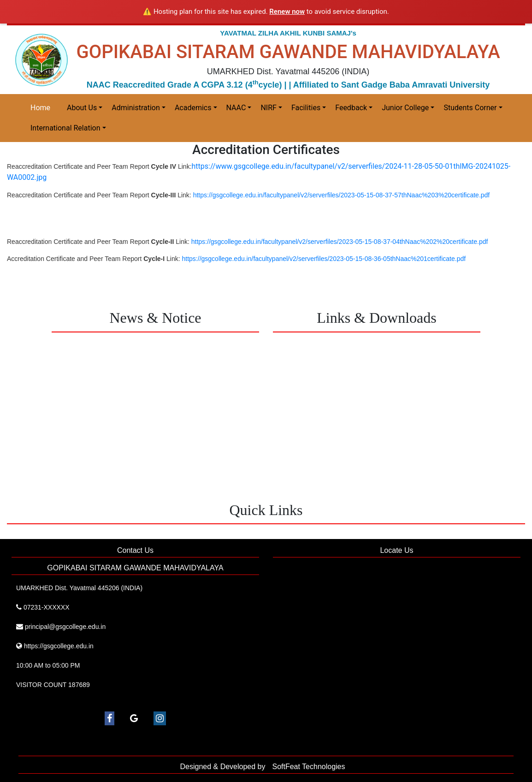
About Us (82, 108)
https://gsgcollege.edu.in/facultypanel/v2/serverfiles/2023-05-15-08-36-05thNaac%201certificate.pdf (324, 259)
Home (40, 108)
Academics (193, 108)
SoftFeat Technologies (308, 767)
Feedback (351, 108)
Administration (136, 108)
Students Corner (470, 108)
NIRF (268, 108)
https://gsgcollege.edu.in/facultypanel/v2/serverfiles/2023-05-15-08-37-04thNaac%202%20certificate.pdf (340, 242)
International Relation (65, 128)
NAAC (236, 108)
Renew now (287, 12)
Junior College (405, 108)
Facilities (306, 108)
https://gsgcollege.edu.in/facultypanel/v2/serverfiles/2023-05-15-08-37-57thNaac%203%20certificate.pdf (342, 195)
